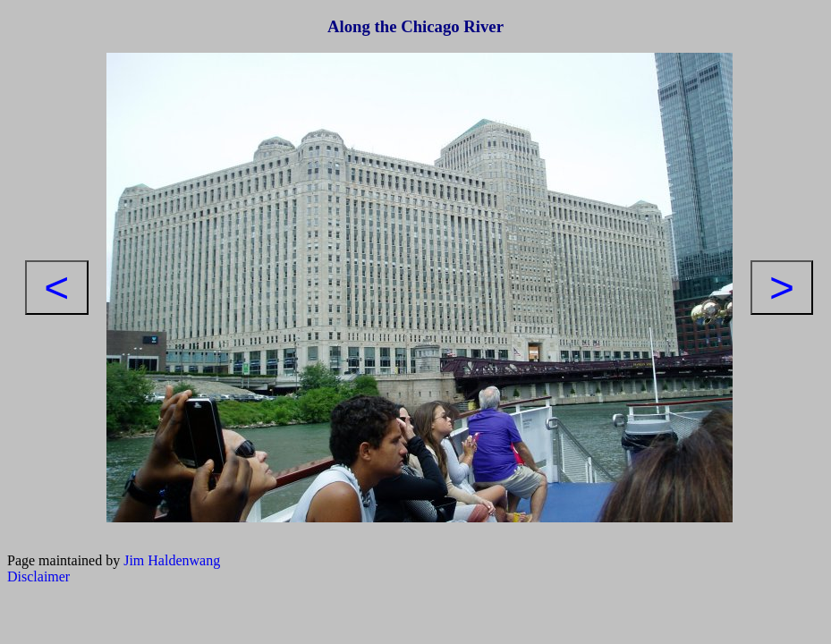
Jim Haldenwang (172, 560)
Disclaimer (38, 576)
